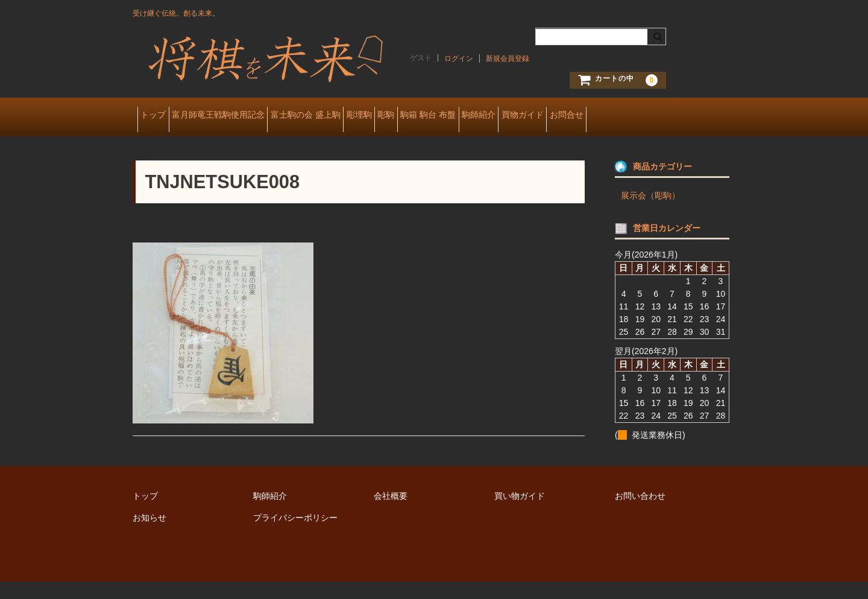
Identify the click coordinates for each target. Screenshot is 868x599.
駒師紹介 (596, 116)
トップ (158, 116)
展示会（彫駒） (650, 213)
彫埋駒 (420, 116)
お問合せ (162, 141)
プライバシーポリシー (295, 535)
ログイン (459, 59)
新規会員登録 (508, 59)
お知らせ (149, 535)
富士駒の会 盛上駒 (348, 116)
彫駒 (466, 116)
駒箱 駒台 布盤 (527, 116)
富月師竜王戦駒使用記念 (242, 116)
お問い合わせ (640, 513)
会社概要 (391, 513)
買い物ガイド (520, 513)
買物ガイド (658, 116)
